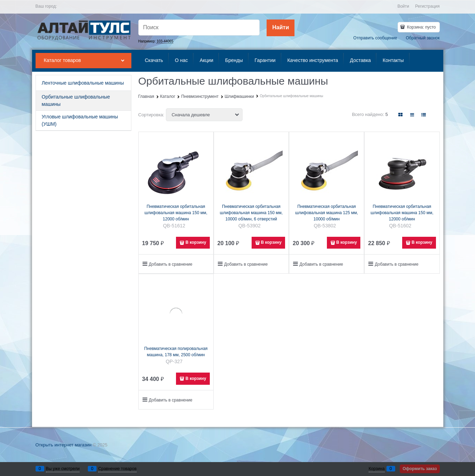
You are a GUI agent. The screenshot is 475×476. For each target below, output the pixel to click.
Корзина (377, 469)
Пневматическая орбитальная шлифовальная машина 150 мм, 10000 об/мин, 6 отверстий (251, 213)
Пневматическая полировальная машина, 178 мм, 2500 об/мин (176, 352)
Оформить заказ (420, 469)
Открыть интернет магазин (64, 445)
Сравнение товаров (117, 469)
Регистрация (427, 6)
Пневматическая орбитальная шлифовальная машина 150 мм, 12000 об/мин (176, 213)
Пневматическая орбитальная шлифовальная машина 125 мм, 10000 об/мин (327, 213)
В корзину (196, 242)
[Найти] (281, 28)
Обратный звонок (423, 38)
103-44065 (165, 41)
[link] (400, 115)
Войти (403, 6)
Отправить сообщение (375, 38)
